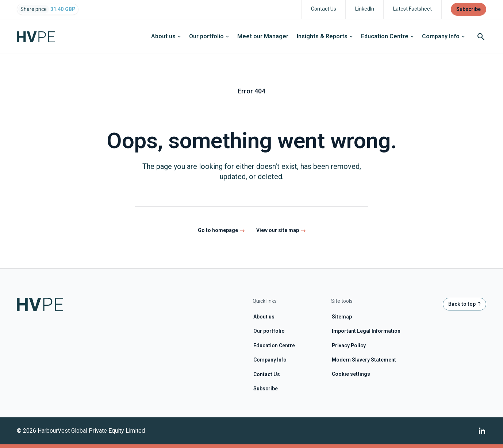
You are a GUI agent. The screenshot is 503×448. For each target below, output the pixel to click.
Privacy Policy (349, 345)
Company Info (443, 36)
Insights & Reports (325, 36)
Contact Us (267, 374)
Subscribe (266, 389)
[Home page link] (40, 36)
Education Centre (387, 36)
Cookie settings (351, 374)
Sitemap (342, 317)
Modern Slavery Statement (364, 360)
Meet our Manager (263, 36)
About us (166, 36)
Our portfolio (209, 36)
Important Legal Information (366, 331)
